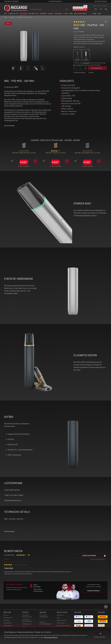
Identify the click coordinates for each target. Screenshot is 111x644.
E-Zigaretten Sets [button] (13, 14)
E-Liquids (6, 620)
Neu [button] (5, 14)
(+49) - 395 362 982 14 (46, 624)
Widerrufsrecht (62, 620)
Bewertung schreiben (94, 555)
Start (5, 17)
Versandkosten (86, 63)
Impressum (60, 615)
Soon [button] (99, 14)
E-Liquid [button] (65, 14)
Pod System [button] (23, 14)
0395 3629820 (44, 617)
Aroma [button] (71, 14)
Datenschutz (61, 623)
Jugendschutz (8, 626)
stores (95, 6)
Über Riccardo (8, 618)
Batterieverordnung (63, 626)
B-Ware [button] (95, 14)
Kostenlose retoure (101, 1)
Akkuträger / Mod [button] (33, 14)
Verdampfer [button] (43, 14)
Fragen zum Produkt (93, 591)
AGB (58, 618)
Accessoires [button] (58, 14)
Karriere (105, 6)
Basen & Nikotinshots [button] (81, 14)
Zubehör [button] (51, 14)
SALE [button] (90, 14)
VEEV (16, 87)
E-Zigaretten (7, 623)
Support (25, 626)
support (99, 6)
